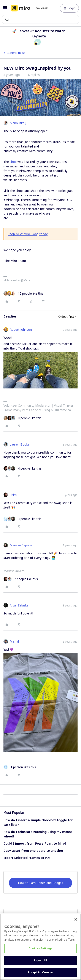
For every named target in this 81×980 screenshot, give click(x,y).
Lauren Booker (20, 444)
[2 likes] (21, 579)
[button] (5, 9)
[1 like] (20, 767)
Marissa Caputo (21, 545)
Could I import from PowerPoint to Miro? (35, 843)
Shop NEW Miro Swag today (28, 234)
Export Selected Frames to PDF (27, 858)
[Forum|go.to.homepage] (30, 8)
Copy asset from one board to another (33, 851)
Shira (13, 495)
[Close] (76, 919)
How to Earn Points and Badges (40, 883)
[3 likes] (22, 519)
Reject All (40, 960)
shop (13, 162)
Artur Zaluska (19, 605)
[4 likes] (22, 468)
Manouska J (18, 123)
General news (16, 53)
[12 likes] (23, 293)
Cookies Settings (40, 948)
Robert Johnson (21, 330)
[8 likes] (22, 418)
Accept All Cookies (40, 972)
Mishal (14, 641)
